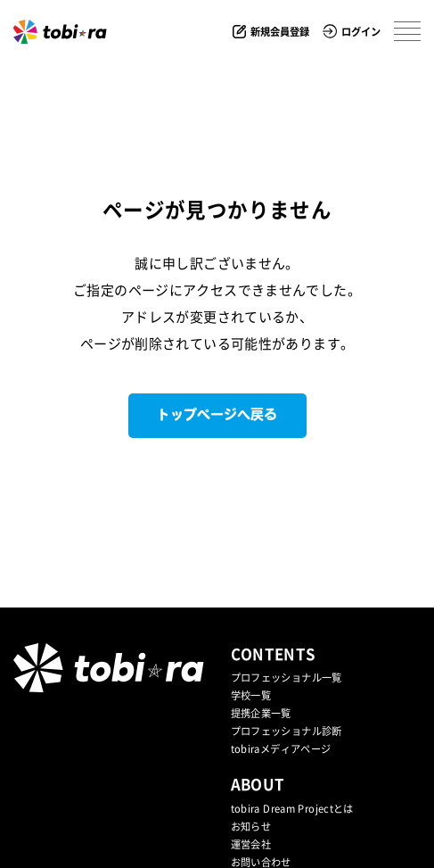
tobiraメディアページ (281, 749)
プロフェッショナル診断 (287, 731)
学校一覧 (251, 695)
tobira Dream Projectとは (292, 809)
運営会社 (251, 844)
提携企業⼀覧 (261, 713)
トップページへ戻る (217, 414)
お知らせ (251, 827)
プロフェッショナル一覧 (287, 678)
